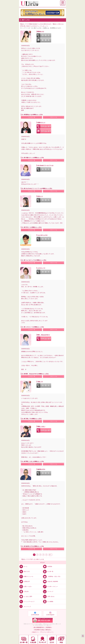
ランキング (48, 591)
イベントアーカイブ (27, 601)
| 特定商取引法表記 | (39, 630)
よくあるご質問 (26, 596)
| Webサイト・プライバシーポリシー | (43, 632)
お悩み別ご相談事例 (50, 581)
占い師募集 (48, 601)
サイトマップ (25, 607)
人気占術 (24, 591)
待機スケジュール (26, 576)
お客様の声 (24, 581)
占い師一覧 (48, 571)
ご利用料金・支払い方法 (51, 576)
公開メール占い (26, 586)
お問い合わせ (48, 596)
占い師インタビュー (50, 586)
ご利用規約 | (48, 627)
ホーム (23, 566)
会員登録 (47, 566)
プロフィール (54, 117)
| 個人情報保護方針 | (39, 627)
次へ (50, 555)
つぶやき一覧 (31, 117)
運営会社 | (48, 630)
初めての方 (24, 571)
